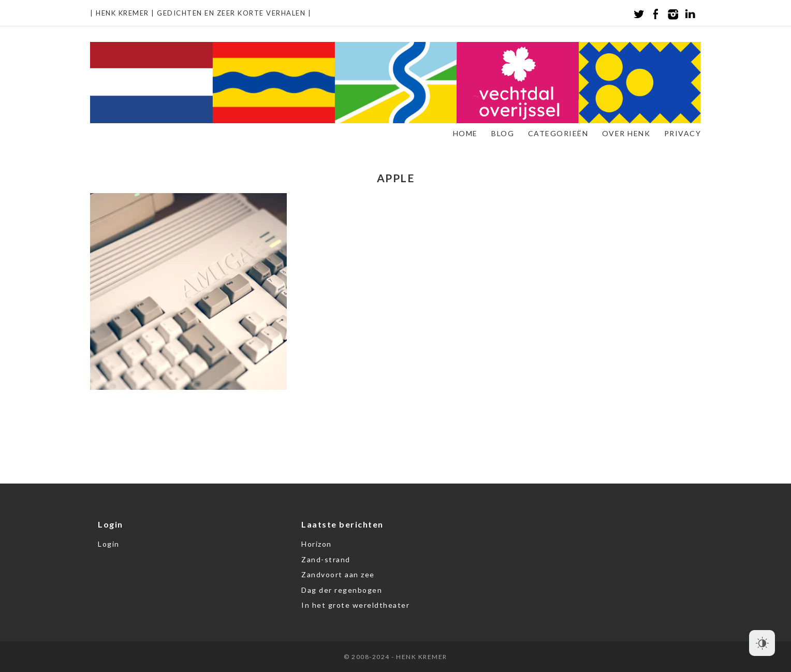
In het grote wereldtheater (355, 605)
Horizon (317, 544)
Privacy (683, 133)
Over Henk (626, 133)
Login (109, 544)
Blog (503, 133)
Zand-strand (326, 559)
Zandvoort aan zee (338, 574)
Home (465, 133)
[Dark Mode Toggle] (762, 643)
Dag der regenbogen (342, 590)
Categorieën (558, 133)
